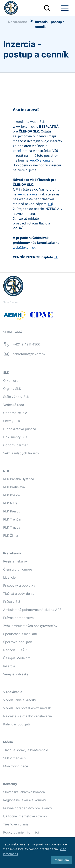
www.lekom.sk (28, 194)
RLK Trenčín (12, 519)
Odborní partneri (16, 445)
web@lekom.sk (41, 160)
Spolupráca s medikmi (20, 634)
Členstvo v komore (18, 569)
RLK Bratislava (14, 487)
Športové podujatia (18, 642)
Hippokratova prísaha (20, 429)
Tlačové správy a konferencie (26, 750)
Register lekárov (15, 561)
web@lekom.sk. (25, 247)
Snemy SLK (12, 421)
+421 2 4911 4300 (26, 344)
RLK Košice (11, 495)
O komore (11, 381)
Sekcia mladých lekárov (21, 453)
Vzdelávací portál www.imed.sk (27, 708)
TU (50, 204)
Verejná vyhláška (16, 674)
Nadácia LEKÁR (15, 650)
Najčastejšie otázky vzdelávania (27, 716)
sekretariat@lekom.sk (29, 354)
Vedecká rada (14, 405)
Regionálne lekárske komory (25, 800)
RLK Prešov (12, 511)
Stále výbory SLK (16, 397)
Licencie (9, 577)
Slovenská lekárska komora (24, 792)
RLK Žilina (11, 535)
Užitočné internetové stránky (25, 816)
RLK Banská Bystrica (19, 479)
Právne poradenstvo (18, 618)
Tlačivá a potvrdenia (19, 594)
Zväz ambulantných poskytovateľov (30, 626)
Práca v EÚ (12, 602)
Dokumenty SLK (15, 437)
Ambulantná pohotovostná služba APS (32, 610)
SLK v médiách (14, 758)
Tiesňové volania (16, 824)
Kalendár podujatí (16, 724)
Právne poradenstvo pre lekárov (28, 808)
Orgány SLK (12, 389)
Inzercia (9, 666)
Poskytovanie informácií (21, 832)
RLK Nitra (10, 503)
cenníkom (21, 151)
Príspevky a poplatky (19, 585)
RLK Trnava (12, 527)
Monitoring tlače (16, 766)
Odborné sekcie (15, 413)
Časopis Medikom (17, 658)
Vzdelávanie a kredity (20, 700)
